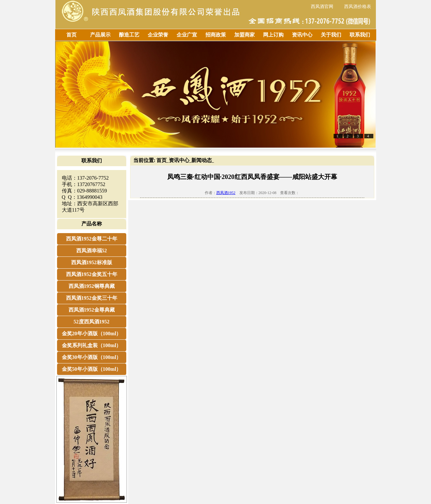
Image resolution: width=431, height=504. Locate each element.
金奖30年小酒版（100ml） (92, 357)
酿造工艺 (129, 35)
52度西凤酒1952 (92, 322)
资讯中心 (302, 35)
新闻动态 (202, 160)
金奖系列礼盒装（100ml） (92, 345)
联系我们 (360, 35)
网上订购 (273, 35)
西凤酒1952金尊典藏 (92, 310)
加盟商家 (245, 35)
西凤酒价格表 (358, 7)
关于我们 (331, 35)
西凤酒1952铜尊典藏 (92, 286)
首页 (71, 35)
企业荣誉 (158, 35)
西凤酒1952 (226, 193)
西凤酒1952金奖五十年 (92, 274)
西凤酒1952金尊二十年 (92, 239)
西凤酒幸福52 (92, 251)
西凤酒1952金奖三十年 (92, 298)
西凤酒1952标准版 (92, 262)
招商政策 (216, 35)
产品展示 (100, 35)
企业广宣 (187, 35)
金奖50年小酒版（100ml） (92, 369)
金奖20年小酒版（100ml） (92, 333)
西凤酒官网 (322, 7)
